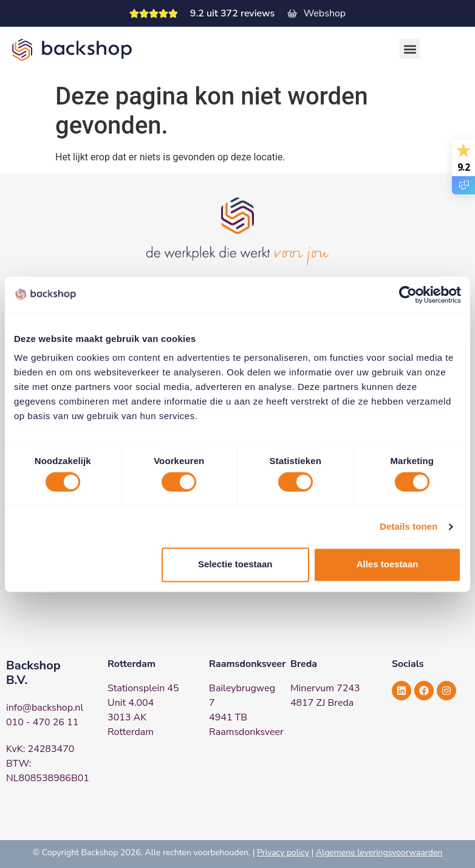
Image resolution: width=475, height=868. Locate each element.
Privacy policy (283, 853)
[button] (410, 49)
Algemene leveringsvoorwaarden (379, 853)
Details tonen (408, 526)
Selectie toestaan (235, 565)
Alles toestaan (388, 565)
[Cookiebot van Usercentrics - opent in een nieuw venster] (408, 295)
